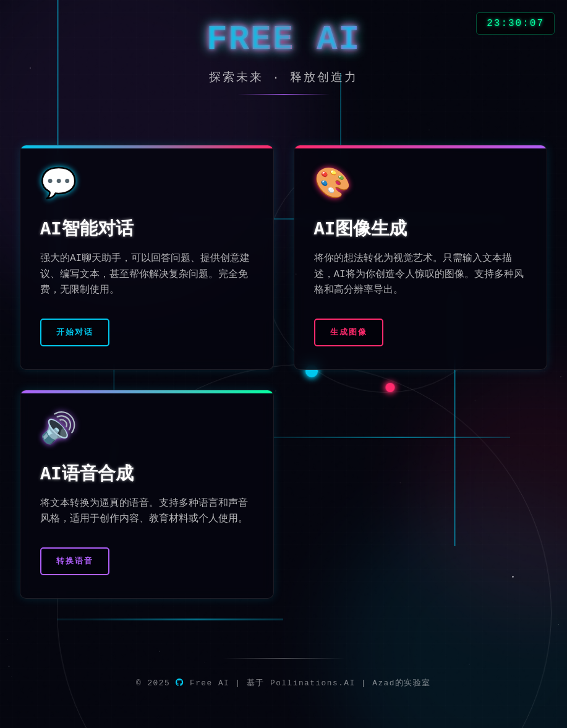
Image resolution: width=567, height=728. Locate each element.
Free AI (202, 683)
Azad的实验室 (402, 683)
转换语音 (75, 561)
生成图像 (349, 332)
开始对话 (75, 332)
